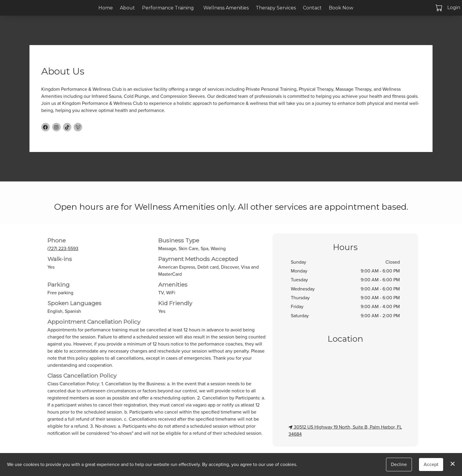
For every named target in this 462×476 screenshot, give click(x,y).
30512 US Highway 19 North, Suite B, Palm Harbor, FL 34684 (345, 430)
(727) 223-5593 (63, 248)
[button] (439, 8)
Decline (399, 464)
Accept (431, 464)
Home (106, 8)
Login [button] (454, 8)
